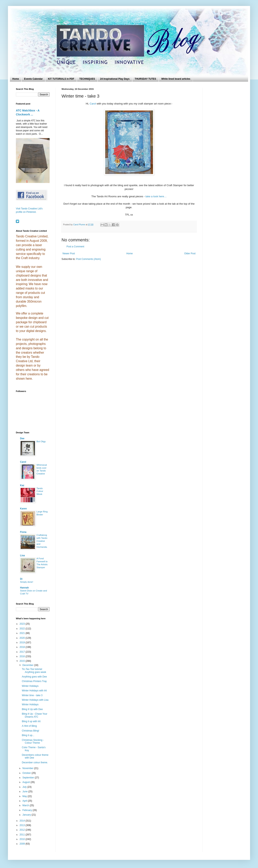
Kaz (22, 485)
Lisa (22, 555)
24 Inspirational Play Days (115, 79)
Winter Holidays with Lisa (35, 700)
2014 (23, 821)
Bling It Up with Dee (32, 709)
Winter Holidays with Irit (34, 691)
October (27, 773)
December (28, 665)
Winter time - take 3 (32, 695)
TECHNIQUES (87, 79)
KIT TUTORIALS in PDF (61, 79)
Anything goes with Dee (34, 677)
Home (16, 79)
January (27, 815)
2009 (23, 844)
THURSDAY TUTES (145, 79)
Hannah (24, 588)
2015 (23, 661)
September (29, 778)
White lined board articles (176, 79)
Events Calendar (33, 79)
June (25, 792)
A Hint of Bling (29, 726)
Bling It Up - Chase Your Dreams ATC (35, 715)
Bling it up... (28, 735)
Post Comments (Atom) (88, 259)
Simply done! (27, 582)
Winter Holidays (30, 686)
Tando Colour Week (40, 491)
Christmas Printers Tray (34, 681)
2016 (23, 656)
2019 (23, 643)
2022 (23, 629)
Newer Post (69, 254)
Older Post (190, 254)
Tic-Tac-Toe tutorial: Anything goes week (34, 671)
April (25, 801)
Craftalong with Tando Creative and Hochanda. (42, 541)
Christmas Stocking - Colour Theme (33, 741)
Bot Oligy (41, 441)
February (27, 810)
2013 (23, 825)
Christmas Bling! (30, 731)
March (26, 805)
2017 (23, 652)
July (25, 787)
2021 (23, 633)
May (25, 796)
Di (21, 579)
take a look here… (156, 196)
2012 (23, 830)
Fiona (23, 532)
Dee (22, 438)
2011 (23, 835)
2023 (23, 624)
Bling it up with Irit (31, 721)
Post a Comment (75, 247)
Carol (93, 104)
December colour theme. (35, 763)
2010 (23, 839)
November (28, 768)
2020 (23, 638)
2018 (23, 647)
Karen (23, 509)
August (26, 782)
